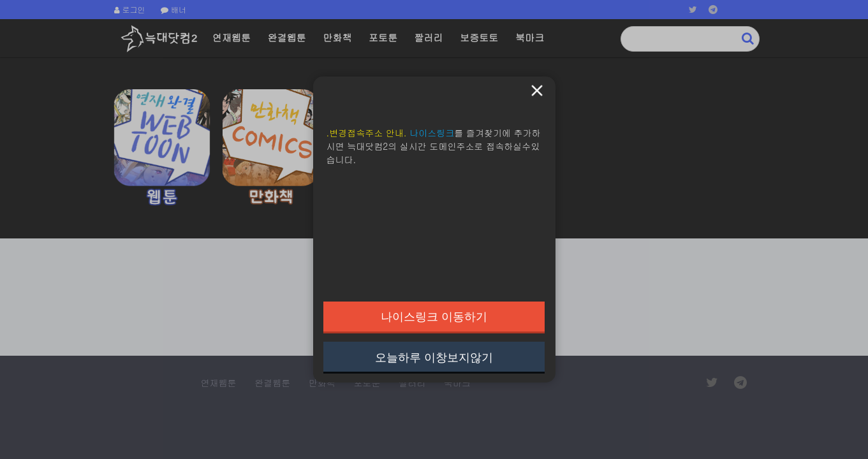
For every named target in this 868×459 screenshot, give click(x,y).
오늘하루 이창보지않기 (434, 357)
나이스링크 (432, 133)
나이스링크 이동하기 (434, 316)
